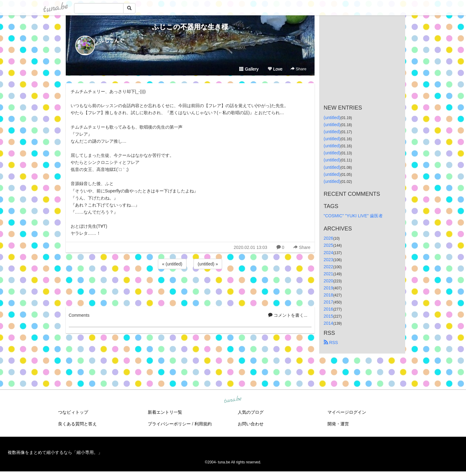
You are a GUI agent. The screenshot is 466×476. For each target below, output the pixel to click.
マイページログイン (347, 412)
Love (275, 69)
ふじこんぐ (112, 40)
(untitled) (332, 118)
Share (298, 69)
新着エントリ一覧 (165, 412)
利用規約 (203, 424)
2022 (329, 267)
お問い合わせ (251, 424)
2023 (329, 260)
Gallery (249, 69)
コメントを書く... (288, 315)
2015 (329, 316)
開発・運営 (338, 424)
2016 (329, 309)
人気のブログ (251, 412)
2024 (329, 253)
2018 (329, 295)
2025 (329, 245)
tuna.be (233, 400)
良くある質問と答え (77, 424)
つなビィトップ (73, 412)
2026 (329, 238)
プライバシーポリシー (169, 424)
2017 (329, 302)
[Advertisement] (190, 287)
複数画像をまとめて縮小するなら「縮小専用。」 (55, 452)
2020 (329, 281)
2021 (329, 274)
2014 (329, 323)
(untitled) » (208, 264)
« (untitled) (172, 264)
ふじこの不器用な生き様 (190, 27)
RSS (331, 342)
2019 (329, 288)
